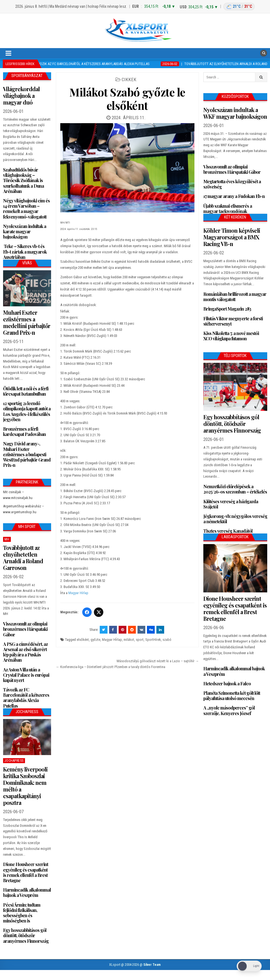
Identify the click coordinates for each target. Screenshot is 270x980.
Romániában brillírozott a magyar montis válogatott (235, 297)
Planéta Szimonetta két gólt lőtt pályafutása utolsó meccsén (232, 696)
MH (7, 539)
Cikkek (129, 80)
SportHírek (153, 640)
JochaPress (14, 761)
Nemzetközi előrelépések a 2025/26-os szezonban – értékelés (235, 489)
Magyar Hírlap (78, 593)
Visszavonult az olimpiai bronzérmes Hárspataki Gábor (25, 629)
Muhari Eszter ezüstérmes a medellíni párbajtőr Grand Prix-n (27, 322)
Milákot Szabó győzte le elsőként (127, 99)
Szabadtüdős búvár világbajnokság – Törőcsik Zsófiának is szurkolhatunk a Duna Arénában (23, 180)
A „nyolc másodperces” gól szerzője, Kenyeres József (229, 710)
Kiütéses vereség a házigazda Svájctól (231, 504)
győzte (95, 640)
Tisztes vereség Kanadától (228, 531)
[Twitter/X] (99, 612)
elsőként (83, 640)
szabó (167, 640)
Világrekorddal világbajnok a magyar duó (21, 95)
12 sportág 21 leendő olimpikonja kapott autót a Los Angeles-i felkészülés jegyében (27, 411)
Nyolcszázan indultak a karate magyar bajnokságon (25, 231)
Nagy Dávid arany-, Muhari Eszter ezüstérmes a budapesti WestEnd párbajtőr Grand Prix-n (27, 454)
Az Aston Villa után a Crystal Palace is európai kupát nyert (26, 675)
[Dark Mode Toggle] (249, 966)
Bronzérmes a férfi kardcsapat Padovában (24, 431)
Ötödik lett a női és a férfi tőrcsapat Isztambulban (26, 391)
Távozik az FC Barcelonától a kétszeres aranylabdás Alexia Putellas (26, 698)
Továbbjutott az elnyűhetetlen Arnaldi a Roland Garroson (23, 558)
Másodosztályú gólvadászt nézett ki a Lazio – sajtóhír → (158, 661)
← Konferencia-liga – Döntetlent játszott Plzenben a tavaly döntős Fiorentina (111, 667)
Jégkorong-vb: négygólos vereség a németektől (235, 519)
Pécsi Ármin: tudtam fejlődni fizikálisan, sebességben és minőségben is (22, 913)
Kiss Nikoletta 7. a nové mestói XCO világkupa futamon (231, 336)
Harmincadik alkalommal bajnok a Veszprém (27, 892)
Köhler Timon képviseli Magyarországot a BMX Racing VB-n (232, 237)
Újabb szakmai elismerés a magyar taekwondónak (228, 209)
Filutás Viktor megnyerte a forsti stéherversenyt (233, 321)
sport (140, 640)
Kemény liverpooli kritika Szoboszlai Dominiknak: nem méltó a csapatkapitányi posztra (25, 786)
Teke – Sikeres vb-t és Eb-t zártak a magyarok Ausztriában (25, 251)
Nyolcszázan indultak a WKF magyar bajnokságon (235, 113)
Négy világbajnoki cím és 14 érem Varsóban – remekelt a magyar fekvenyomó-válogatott (26, 209)
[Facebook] (87, 612)
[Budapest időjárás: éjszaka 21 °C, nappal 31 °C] (239, 7)
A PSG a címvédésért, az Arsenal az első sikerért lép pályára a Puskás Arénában (25, 652)
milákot (129, 640)
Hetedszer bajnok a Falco (227, 683)
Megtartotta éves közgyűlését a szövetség (232, 184)
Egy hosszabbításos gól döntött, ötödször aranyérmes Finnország (26, 935)
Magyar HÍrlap (112, 640)
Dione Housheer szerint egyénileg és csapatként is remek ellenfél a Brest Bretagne (26, 872)
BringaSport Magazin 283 (227, 309)
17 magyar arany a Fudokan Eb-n (234, 196)
